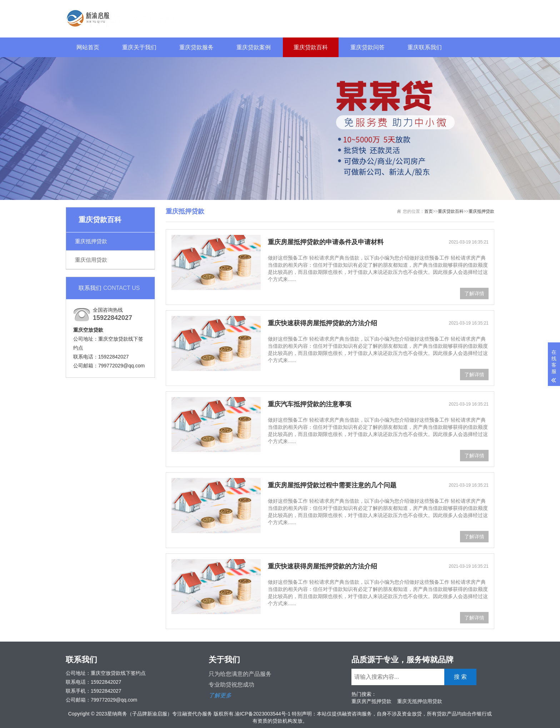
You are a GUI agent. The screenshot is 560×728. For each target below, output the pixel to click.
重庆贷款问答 (367, 47)
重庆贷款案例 (254, 47)
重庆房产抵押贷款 (371, 701)
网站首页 (88, 47)
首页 (429, 211)
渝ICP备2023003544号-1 (263, 714)
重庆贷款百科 (311, 47)
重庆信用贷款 (91, 260)
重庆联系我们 (425, 47)
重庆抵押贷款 (91, 241)
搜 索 (480, 18)
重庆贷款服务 (196, 47)
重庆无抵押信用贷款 (420, 701)
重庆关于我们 (139, 47)
